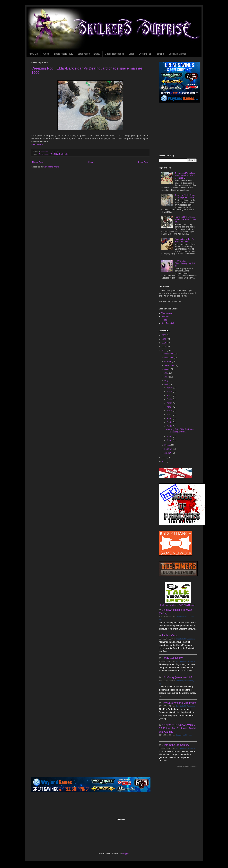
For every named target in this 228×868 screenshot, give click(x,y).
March (167, 445)
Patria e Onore (170, 636)
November (169, 358)
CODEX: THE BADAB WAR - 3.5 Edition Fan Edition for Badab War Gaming (178, 729)
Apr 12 (170, 415)
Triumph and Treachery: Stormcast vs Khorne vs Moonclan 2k (185, 176)
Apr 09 (170, 418)
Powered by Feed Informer (187, 766)
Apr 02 (170, 440)
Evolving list (145, 54)
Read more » (37, 144)
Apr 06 (170, 422)
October (168, 361)
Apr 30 (170, 388)
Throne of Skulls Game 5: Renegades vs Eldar (185, 196)
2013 (165, 351)
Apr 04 (170, 437)
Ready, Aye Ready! (173, 658)
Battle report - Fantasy (89, 54)
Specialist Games (178, 54)
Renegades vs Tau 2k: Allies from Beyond (185, 240)
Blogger (126, 853)
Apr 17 (170, 407)
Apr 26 (170, 392)
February (169, 449)
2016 (165, 339)
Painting (160, 54)
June (167, 377)
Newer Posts (38, 162)
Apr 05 (170, 426)
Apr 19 (170, 403)
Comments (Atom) (51, 167)
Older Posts (143, 162)
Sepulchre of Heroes (184, 735)
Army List (34, 54)
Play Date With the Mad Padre (179, 703)
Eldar (131, 54)
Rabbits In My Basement (185, 639)
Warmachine (167, 313)
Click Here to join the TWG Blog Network (178, 605)
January (168, 453)
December (169, 354)
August (168, 369)
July (166, 373)
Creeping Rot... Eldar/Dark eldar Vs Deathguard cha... (180, 430)
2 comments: (56, 151)
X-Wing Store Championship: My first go (185, 263)
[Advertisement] (179, 129)
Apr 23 (170, 399)
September (169, 365)
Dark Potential (168, 323)
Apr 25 (170, 395)
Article (46, 54)
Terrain (164, 320)
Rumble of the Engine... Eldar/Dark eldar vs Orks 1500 (186, 219)
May (167, 381)
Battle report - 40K (63, 54)
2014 (165, 347)
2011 (165, 461)
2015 (165, 343)
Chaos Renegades (114, 54)
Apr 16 (170, 411)
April (167, 384)
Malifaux (165, 316)
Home (91, 162)
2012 (165, 458)
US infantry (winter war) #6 (177, 677)
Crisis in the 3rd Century (175, 745)
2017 (165, 335)
